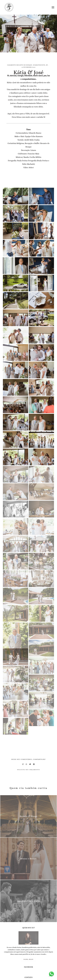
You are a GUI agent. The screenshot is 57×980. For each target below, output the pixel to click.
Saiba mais (29, 959)
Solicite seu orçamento (28, 770)
